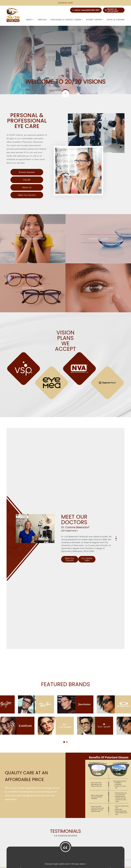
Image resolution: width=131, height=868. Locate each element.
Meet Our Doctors (27, 195)
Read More (65, 762)
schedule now (65, 3)
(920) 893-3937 (93, 10)
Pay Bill (27, 180)
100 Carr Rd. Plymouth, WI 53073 (40, 817)
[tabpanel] (65, 376)
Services (42, 20)
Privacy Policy (37, 852)
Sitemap (48, 852)
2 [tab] (116, 466)
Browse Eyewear (27, 172)
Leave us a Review (116, 20)
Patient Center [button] (95, 20)
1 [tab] (116, 465)
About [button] (30, 20)
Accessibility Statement (21, 852)
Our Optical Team (87, 487)
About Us (27, 187)
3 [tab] (116, 468)
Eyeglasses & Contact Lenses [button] (67, 20)
